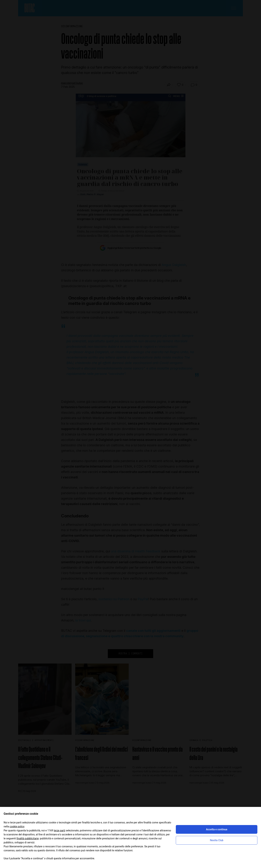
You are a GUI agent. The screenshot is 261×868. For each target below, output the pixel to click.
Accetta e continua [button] (217, 829)
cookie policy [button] (17, 826)
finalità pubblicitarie (28, 838)
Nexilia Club (217, 840)
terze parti (59, 830)
